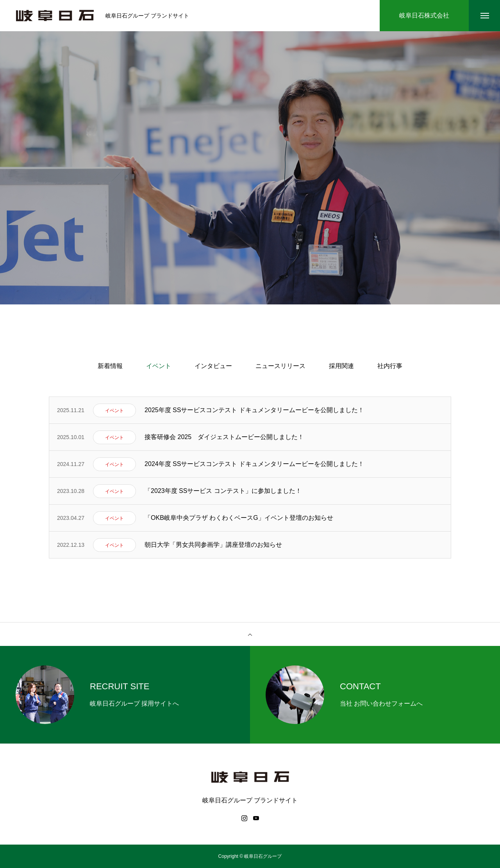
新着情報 (110, 366)
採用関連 (341, 366)
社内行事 (390, 366)
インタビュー (213, 366)
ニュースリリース (280, 366)
